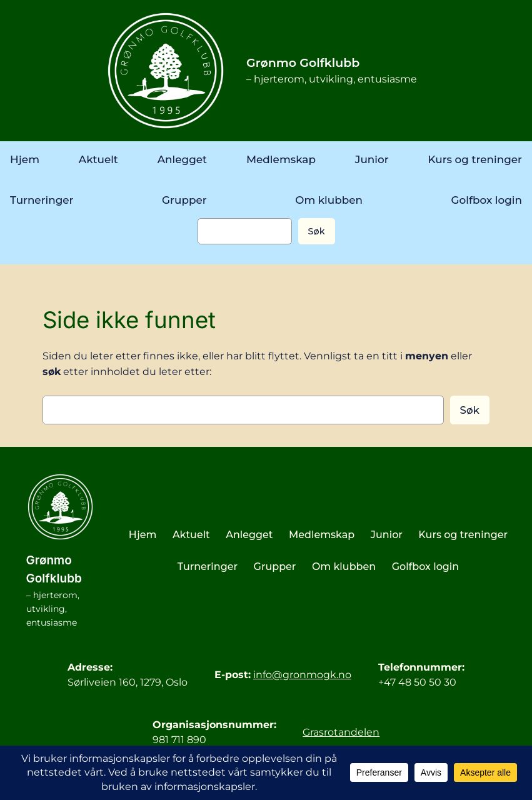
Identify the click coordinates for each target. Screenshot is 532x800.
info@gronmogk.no (302, 675)
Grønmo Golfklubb (303, 63)
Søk (317, 231)
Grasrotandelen (341, 732)
